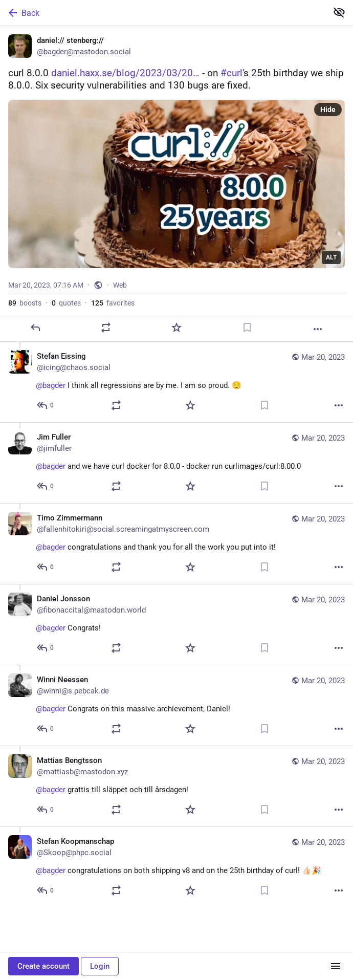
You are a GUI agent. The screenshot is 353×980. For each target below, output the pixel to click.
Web (120, 285)
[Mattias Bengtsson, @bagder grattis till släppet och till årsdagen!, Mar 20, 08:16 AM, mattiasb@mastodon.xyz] (176, 786)
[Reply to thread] (46, 405)
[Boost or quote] (106, 328)
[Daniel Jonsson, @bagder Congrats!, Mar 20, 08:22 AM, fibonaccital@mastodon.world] (176, 624)
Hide (328, 110)
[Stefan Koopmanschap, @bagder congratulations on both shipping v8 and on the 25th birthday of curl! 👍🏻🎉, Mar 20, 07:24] (176, 867)
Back (23, 13)
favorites (113, 303)
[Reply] (35, 328)
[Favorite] (176, 328)
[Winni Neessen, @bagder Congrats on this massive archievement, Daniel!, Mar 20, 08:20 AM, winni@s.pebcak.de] (176, 705)
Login (100, 966)
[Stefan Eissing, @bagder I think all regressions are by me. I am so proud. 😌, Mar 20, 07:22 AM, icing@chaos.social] (176, 382)
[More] (318, 329)
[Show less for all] (339, 12)
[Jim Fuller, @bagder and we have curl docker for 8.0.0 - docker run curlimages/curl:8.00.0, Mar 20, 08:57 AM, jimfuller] (176, 463)
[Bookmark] (247, 328)
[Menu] (336, 966)
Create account (43, 966)
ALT (331, 257)
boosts (25, 303)
